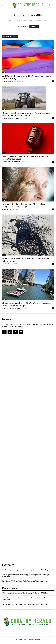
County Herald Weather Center (11, 308)
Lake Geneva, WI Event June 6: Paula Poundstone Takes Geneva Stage (25, 581)
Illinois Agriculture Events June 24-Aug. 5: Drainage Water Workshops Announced (26, 114)
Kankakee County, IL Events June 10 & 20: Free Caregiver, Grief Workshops (24, 205)
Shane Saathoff (7, 209)
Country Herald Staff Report (10, 118)
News (4, 73)
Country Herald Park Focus (10, 81)
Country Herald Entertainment (11, 162)
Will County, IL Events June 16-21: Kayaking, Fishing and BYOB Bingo (26, 570)
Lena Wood (5, 264)
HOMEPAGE (34, 27)
